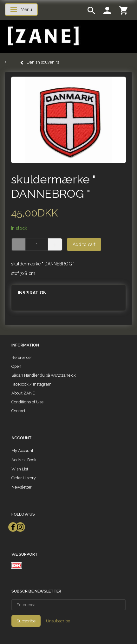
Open (16, 366)
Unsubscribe (58, 621)
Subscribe (26, 621)
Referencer (22, 357)
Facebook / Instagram (31, 384)
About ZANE (23, 393)
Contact (18, 411)
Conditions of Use (27, 402)
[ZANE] (43, 36)
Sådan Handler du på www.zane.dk (44, 375)
